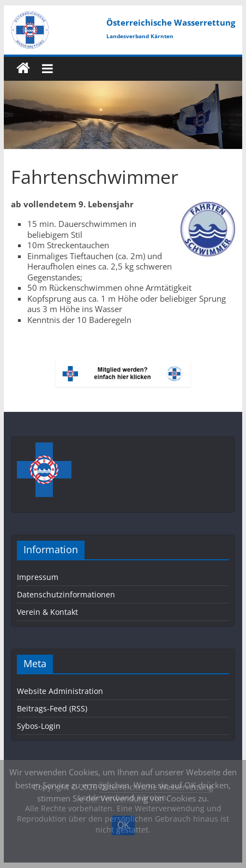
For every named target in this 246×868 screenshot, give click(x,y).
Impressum (38, 577)
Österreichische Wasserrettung (171, 22)
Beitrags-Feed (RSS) (52, 708)
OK (123, 825)
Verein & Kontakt (47, 612)
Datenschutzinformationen (66, 594)
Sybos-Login (39, 726)
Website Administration (60, 691)
